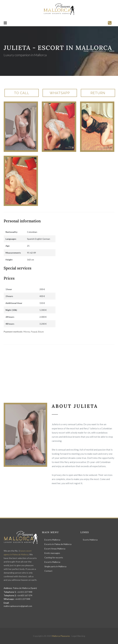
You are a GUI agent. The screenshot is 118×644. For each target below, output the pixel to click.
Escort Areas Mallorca (55, 549)
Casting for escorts (54, 557)
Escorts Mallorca (52, 540)
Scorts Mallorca (90, 540)
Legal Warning (78, 636)
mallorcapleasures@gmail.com (18, 606)
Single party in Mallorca (55, 566)
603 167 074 (25, 595)
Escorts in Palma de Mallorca (58, 544)
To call (22, 93)
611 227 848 (25, 592)
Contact (48, 571)
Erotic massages (52, 553)
